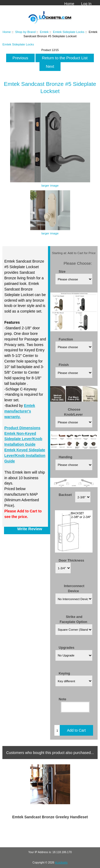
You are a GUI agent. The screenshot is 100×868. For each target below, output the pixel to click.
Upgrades (67, 648)
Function (66, 339)
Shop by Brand (25, 32)
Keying (64, 673)
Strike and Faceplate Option (73, 619)
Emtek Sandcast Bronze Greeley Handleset (50, 817)
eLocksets (61, 863)
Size (62, 271)
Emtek (44, 32)
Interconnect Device (74, 588)
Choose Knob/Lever (73, 412)
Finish (64, 365)
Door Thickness (71, 560)
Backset (65, 495)
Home (69, 4)
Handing (65, 457)
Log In (86, 4)
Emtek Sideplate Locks (69, 32)
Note (62, 699)
